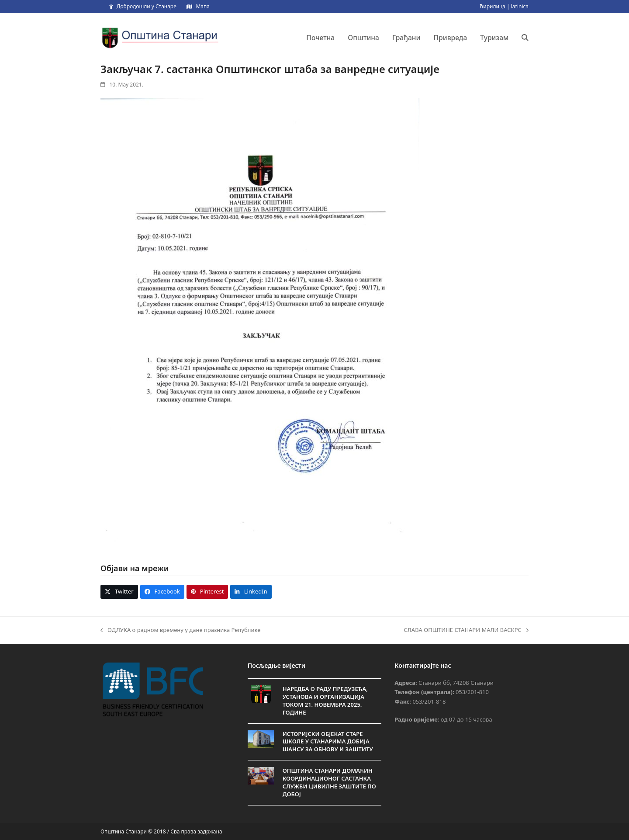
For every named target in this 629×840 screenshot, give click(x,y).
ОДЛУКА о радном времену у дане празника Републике (180, 630)
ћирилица (493, 6)
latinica (520, 6)
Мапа (202, 6)
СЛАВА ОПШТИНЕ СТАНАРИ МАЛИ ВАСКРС (466, 630)
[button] (525, 38)
